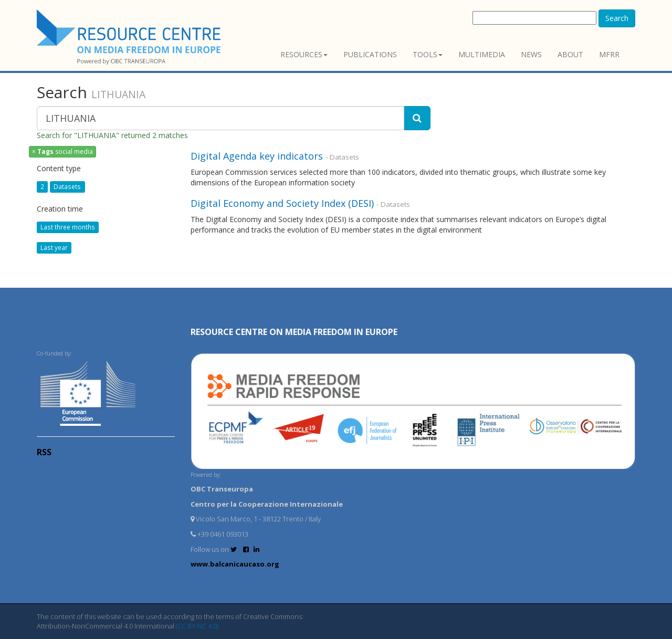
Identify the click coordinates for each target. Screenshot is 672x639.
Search (617, 18)
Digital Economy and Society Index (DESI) (282, 203)
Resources (304, 54)
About (570, 54)
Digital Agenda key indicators (257, 156)
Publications (370, 54)
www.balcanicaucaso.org (235, 564)
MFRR (609, 54)
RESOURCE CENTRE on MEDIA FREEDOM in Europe (294, 332)
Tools (428, 54)
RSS (44, 452)
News (531, 54)
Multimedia (482, 54)
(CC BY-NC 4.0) (197, 626)
